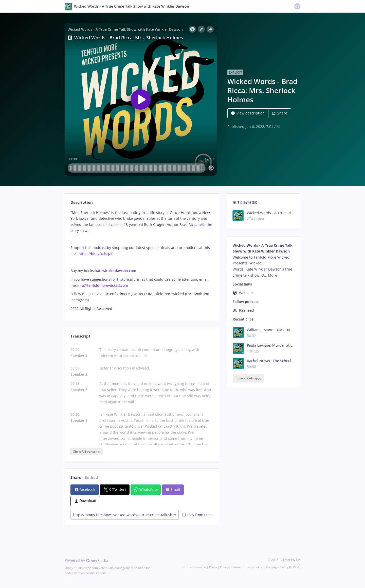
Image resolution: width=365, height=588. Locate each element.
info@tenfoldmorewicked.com (103, 285)
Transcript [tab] (80, 336)
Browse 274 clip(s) (248, 378)
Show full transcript (87, 452)
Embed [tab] (92, 477)
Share (280, 113)
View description (248, 113)
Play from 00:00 (198, 515)
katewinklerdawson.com (116, 271)
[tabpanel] (142, 261)
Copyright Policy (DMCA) (283, 567)
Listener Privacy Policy (247, 567)
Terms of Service (194, 567)
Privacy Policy (219, 567)
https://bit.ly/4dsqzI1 (96, 254)
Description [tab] (82, 202)
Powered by (86, 560)
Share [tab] (76, 477)
